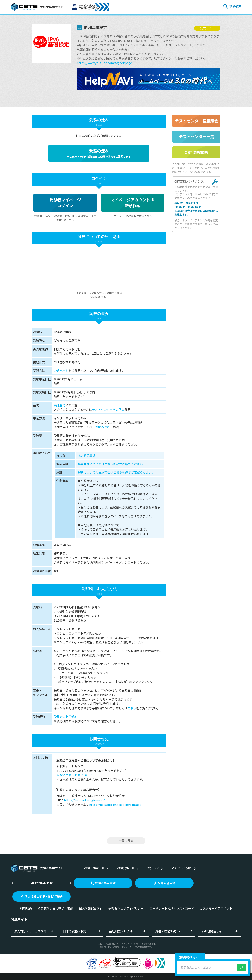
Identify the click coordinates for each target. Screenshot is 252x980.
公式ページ (61, 371)
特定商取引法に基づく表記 (55, 908)
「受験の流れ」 (102, 427)
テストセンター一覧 (196, 136)
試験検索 (235, 6)
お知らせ (153, 868)
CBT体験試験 (196, 152)
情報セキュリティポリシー (126, 908)
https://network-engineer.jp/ (84, 800)
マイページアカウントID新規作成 (133, 203)
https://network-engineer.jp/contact (115, 805)
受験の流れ (99, 153)
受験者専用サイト (37, 7)
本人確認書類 (87, 456)
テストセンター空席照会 (108, 409)
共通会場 (60, 405)
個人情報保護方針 (91, 908)
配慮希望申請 (167, 883)
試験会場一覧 (126, 868)
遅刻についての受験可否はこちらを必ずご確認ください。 (116, 472)
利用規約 (26, 908)
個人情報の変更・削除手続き (44, 896)
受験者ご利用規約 (66, 717)
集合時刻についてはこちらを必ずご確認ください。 (112, 464)
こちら (132, 708)
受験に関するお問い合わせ (74, 775)
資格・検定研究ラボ (168, 931)
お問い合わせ (44, 883)
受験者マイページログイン (65, 203)
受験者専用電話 (105, 883)
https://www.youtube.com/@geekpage (104, 63)
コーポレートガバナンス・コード (172, 908)
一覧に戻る (126, 841)
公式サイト (207, 28)
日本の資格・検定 (75, 931)
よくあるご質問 (182, 868)
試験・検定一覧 (94, 868)
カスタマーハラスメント (216, 908)
